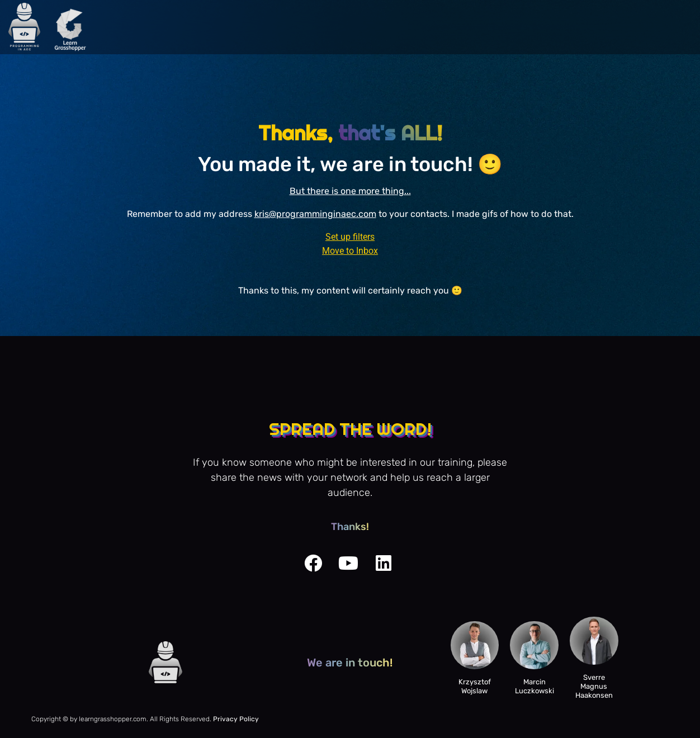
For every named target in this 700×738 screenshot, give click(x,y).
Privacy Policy (236, 719)
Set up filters (350, 237)
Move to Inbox (350, 251)
